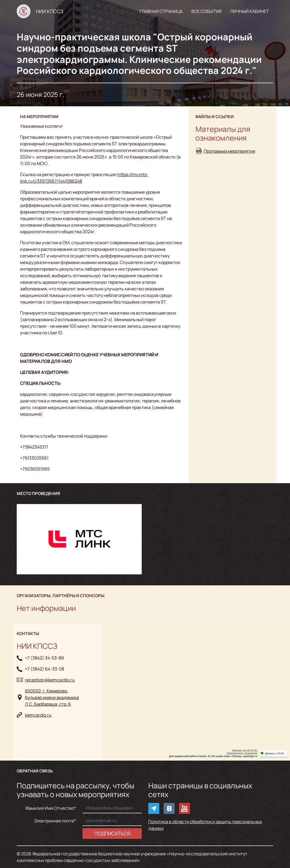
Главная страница (161, 11)
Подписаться (112, 833)
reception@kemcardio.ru (50, 680)
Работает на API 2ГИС (245, 750)
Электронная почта (54, 821)
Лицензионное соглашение (242, 753)
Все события (206, 11)
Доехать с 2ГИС (275, 753)
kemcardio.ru (38, 715)
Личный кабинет (250, 11)
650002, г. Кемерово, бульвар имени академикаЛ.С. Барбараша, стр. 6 (52, 697)
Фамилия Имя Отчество (50, 808)
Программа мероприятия (229, 151)
